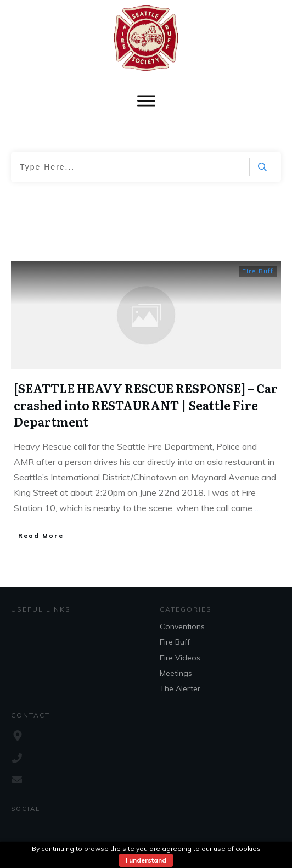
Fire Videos (180, 658)
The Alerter (180, 688)
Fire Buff (258, 271)
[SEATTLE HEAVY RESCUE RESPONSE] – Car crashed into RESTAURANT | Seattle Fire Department (146, 405)
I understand (146, 860)
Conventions (182, 626)
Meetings (176, 673)
